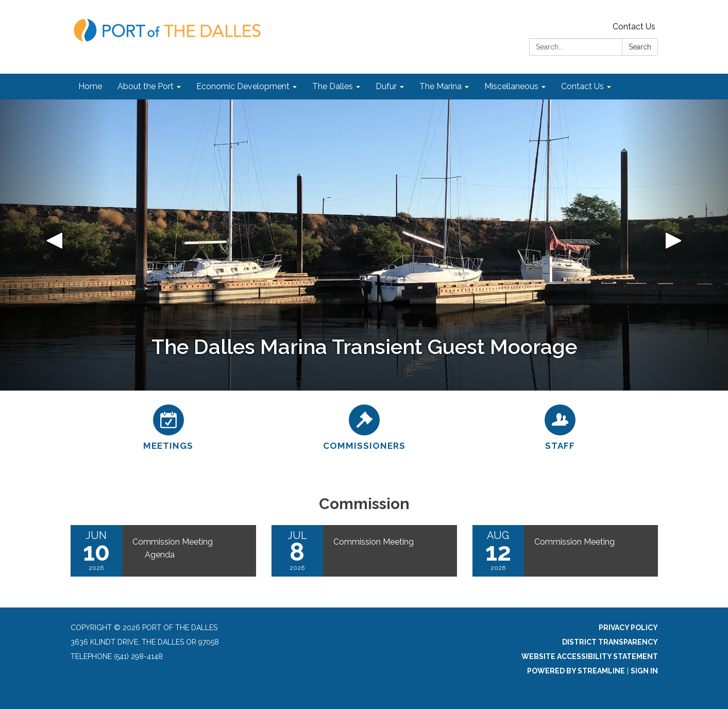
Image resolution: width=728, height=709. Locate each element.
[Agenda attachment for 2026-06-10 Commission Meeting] (160, 555)
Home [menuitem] (90, 86)
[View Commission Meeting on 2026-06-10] (189, 542)
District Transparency (610, 642)
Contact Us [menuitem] (582, 86)
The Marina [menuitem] (441, 86)
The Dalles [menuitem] (333, 86)
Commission (364, 504)
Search (640, 47)
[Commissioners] (364, 426)
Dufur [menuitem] (386, 86)
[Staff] (560, 426)
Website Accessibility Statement (590, 656)
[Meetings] (168, 426)
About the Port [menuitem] (146, 86)
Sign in (644, 671)
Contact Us (634, 27)
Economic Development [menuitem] (243, 86)
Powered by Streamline (576, 671)
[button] (55, 245)
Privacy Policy (628, 628)
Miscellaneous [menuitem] (511, 86)
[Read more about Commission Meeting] (364, 551)
